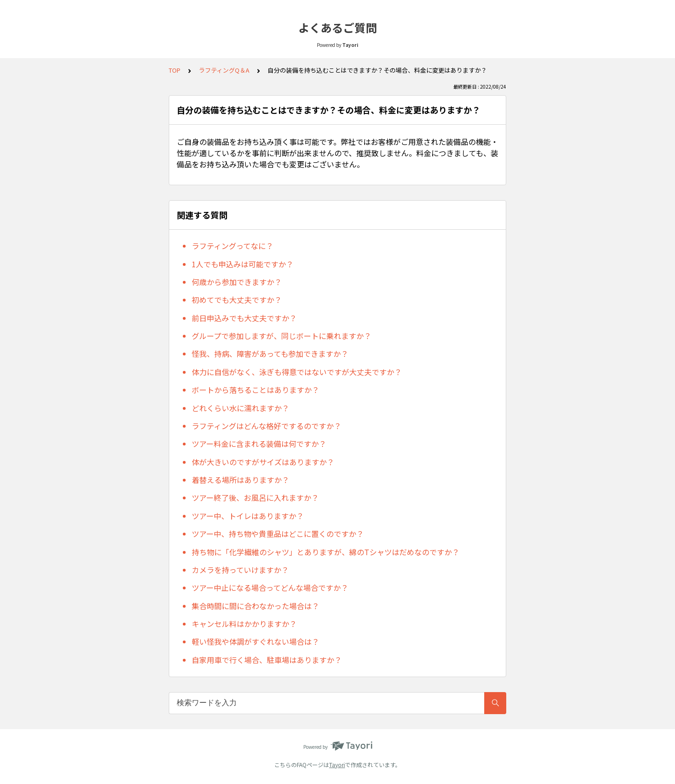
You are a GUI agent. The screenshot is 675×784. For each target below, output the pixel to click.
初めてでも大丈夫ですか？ (237, 300)
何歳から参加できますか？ (237, 282)
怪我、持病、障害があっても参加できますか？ (270, 354)
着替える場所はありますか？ (240, 480)
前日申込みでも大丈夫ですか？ (244, 318)
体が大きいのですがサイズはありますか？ (263, 462)
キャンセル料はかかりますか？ (244, 624)
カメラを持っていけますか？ (240, 570)
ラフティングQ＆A (224, 70)
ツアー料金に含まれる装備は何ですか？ (259, 444)
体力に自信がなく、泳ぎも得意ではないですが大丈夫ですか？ (297, 372)
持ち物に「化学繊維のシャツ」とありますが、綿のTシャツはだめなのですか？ (326, 552)
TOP (175, 70)
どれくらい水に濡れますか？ (240, 408)
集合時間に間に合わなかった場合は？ (255, 606)
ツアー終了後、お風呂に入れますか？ (255, 498)
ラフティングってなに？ (232, 246)
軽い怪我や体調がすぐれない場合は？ (255, 641)
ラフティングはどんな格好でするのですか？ (266, 426)
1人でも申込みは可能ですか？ (243, 264)
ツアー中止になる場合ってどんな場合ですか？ (270, 588)
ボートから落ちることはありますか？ (255, 390)
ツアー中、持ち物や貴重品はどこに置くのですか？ (278, 534)
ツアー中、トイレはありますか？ (248, 516)
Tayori (337, 765)
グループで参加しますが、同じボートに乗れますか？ (281, 336)
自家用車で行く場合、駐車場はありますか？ (267, 660)
